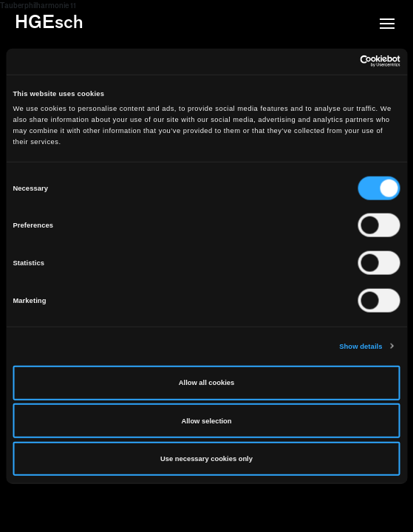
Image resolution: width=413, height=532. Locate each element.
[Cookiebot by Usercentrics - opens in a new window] (336, 61)
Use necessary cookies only (206, 459)
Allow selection (206, 420)
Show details (361, 346)
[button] (387, 25)
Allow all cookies (206, 383)
